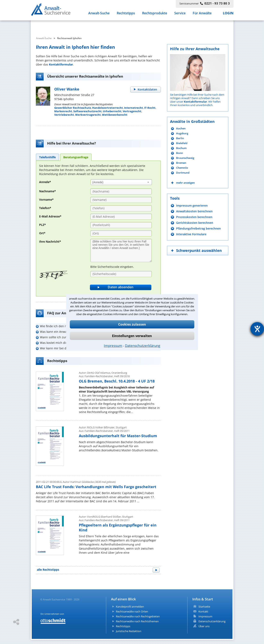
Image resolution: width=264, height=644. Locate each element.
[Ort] (121, 233)
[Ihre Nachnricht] (121, 250)
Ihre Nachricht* (50, 242)
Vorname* (46, 200)
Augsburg (182, 133)
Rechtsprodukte (155, 14)
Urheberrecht (112, 111)
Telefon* (45, 208)
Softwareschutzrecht (87, 111)
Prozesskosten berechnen (194, 217)
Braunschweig (185, 158)
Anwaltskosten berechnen (194, 211)
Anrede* (45, 182)
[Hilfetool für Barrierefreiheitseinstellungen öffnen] (257, 329)
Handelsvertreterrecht (108, 108)
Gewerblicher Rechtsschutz (73, 108)
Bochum (181, 148)
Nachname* (48, 191)
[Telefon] (121, 208)
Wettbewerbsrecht (115, 115)
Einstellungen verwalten (132, 336)
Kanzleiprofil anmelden (130, 607)
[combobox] (121, 182)
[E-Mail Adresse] (121, 217)
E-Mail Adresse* (50, 216)
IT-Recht (150, 108)
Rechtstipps (126, 14)
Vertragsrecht (132, 111)
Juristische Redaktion (129, 631)
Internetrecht (134, 108)
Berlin (180, 138)
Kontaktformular (61, 64)
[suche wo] (143, 26)
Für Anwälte (202, 14)
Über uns (204, 626)
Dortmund (183, 173)
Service (180, 14)
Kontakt (203, 611)
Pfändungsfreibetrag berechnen (198, 228)
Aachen (181, 128)
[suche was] (68, 26)
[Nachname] (121, 191)
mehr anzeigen (185, 183)
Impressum (113, 346)
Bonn (180, 153)
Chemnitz (182, 168)
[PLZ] (121, 225)
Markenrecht (63, 111)
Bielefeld (182, 143)
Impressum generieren (192, 205)
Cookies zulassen (132, 324)
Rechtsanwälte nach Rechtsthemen (137, 621)
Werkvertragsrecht (88, 115)
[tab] (47, 157)
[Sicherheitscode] (121, 274)
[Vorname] (121, 200)
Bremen (181, 163)
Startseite (204, 607)
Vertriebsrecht (64, 115)
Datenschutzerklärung (143, 346)
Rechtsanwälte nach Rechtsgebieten (138, 616)
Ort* (42, 233)
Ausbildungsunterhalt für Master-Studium (118, 436)
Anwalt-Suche (99, 14)
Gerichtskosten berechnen (195, 223)
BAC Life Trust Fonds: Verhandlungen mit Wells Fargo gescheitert (96, 487)
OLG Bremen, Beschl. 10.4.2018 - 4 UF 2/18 (117, 381)
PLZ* (42, 225)
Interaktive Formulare (191, 234)
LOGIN (228, 14)
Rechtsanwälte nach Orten (132, 611)
